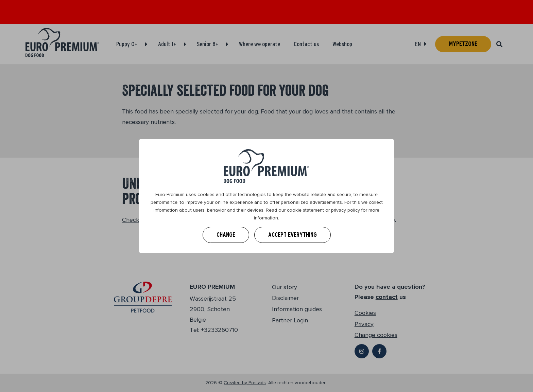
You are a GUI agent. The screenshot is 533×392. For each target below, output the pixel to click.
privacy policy (346, 210)
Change (226, 235)
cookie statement (305, 210)
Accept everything (293, 235)
